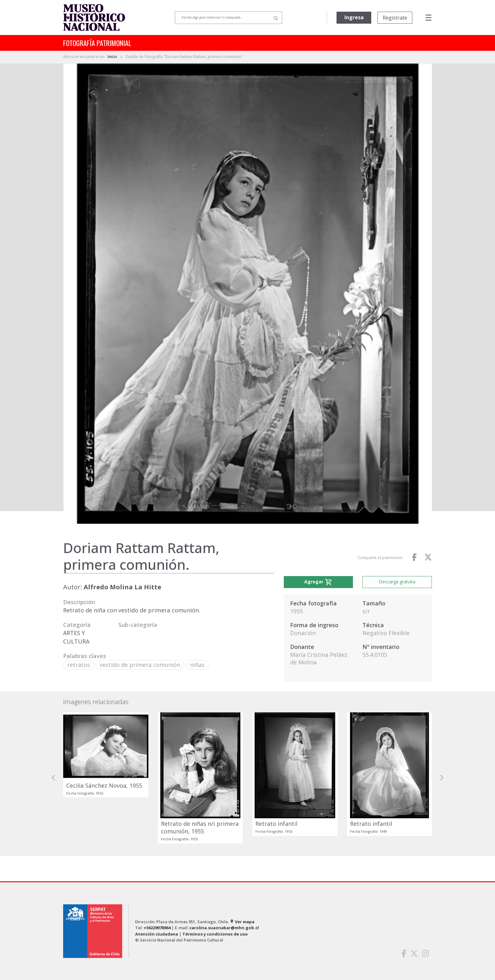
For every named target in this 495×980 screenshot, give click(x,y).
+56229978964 (157, 928)
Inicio (113, 57)
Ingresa (354, 17)
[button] (54, 778)
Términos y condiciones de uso (215, 934)
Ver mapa (242, 922)
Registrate (395, 18)
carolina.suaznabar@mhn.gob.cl (224, 928)
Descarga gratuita (397, 582)
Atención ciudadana (157, 934)
